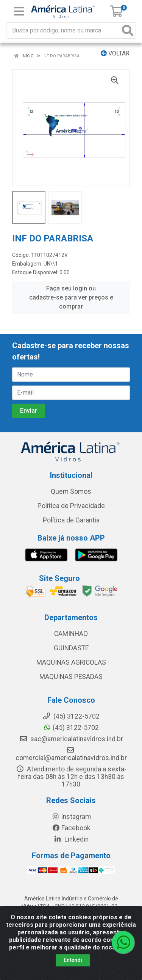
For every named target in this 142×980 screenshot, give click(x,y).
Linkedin (71, 839)
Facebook (71, 828)
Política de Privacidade (71, 506)
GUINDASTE (71, 648)
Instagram (71, 817)
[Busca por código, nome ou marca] (63, 30)
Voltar (115, 53)
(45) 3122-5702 (71, 728)
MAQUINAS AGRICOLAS (71, 662)
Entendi (73, 960)
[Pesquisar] (128, 30)
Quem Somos (71, 492)
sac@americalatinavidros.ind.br (71, 739)
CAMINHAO (71, 634)
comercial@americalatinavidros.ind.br (71, 754)
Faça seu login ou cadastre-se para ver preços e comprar (71, 297)
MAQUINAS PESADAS (71, 677)
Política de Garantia (71, 520)
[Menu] (19, 11)
